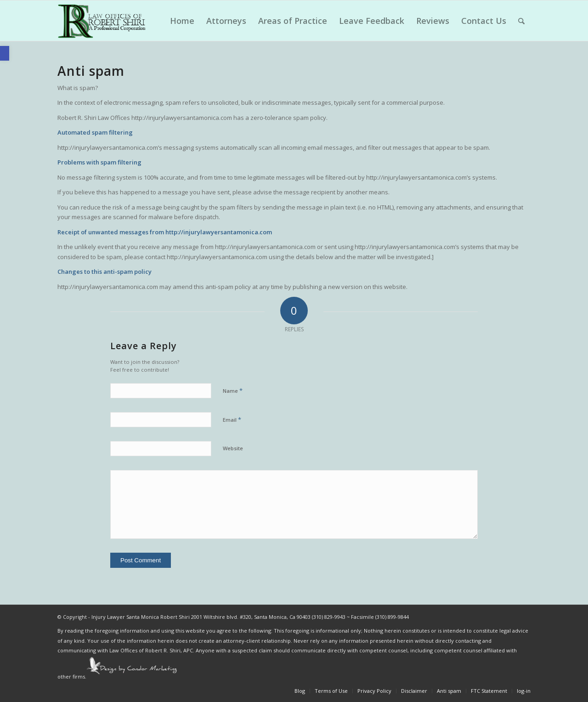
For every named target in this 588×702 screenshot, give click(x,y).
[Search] (521, 21)
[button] (5, 53)
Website (233, 448)
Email (232, 419)
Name (233, 391)
